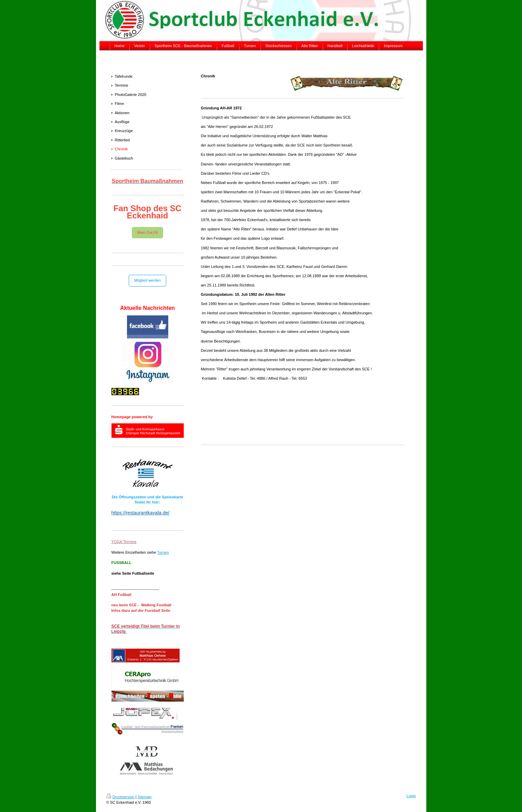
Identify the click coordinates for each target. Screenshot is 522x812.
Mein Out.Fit (148, 232)
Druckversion (120, 797)
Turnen (163, 552)
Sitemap (145, 797)
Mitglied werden (147, 280)
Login (411, 796)
